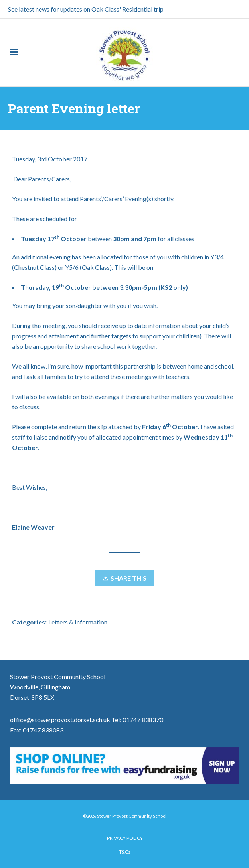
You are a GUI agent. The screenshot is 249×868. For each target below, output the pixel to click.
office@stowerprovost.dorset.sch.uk (60, 720)
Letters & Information (78, 622)
